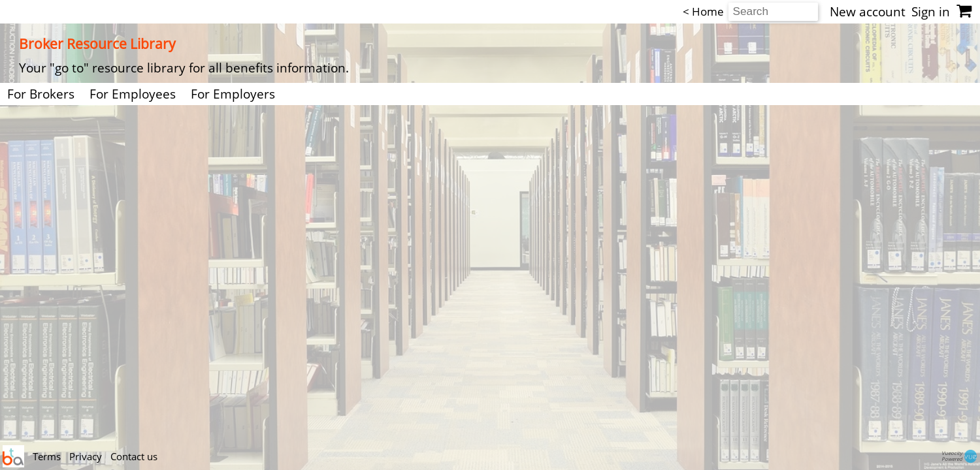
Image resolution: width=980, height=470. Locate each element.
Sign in (931, 12)
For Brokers (41, 94)
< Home (703, 11)
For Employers (233, 94)
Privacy (87, 456)
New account (868, 12)
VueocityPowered (960, 456)
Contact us (134, 456)
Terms (48, 456)
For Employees (133, 94)
